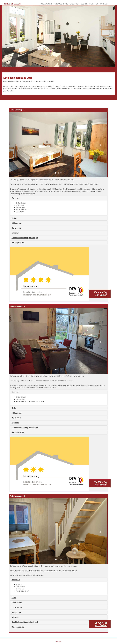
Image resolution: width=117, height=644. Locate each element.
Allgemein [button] (15, 233)
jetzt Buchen (101, 295)
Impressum (58, 641)
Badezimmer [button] (16, 228)
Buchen (84, 4)
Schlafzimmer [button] (17, 223)
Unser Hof (74, 4)
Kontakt (104, 4)
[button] (16, 145)
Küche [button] (14, 218)
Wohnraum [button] (16, 198)
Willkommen (46, 4)
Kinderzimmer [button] (17, 607)
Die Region (94, 4)
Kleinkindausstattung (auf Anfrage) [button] (25, 238)
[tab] (59, 198)
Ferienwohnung (61, 4)
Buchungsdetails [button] (18, 243)
